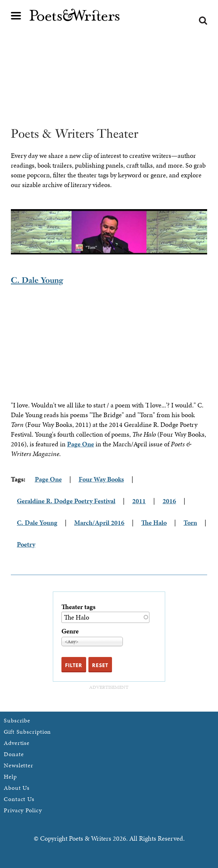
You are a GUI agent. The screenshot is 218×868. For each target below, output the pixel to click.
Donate (14, 754)
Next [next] (213, 232)
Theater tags (78, 607)
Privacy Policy (23, 810)
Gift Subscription (27, 732)
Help (10, 777)
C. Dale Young (37, 280)
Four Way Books (101, 479)
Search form (203, 21)
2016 (169, 501)
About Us (17, 788)
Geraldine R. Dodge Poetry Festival (66, 501)
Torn (190, 522)
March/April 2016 (99, 522)
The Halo (154, 522)
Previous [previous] (5, 232)
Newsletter (19, 765)
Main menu (16, 16)
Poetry (26, 544)
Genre (70, 631)
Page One (81, 444)
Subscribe (17, 720)
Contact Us (19, 799)
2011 (139, 501)
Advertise (17, 743)
